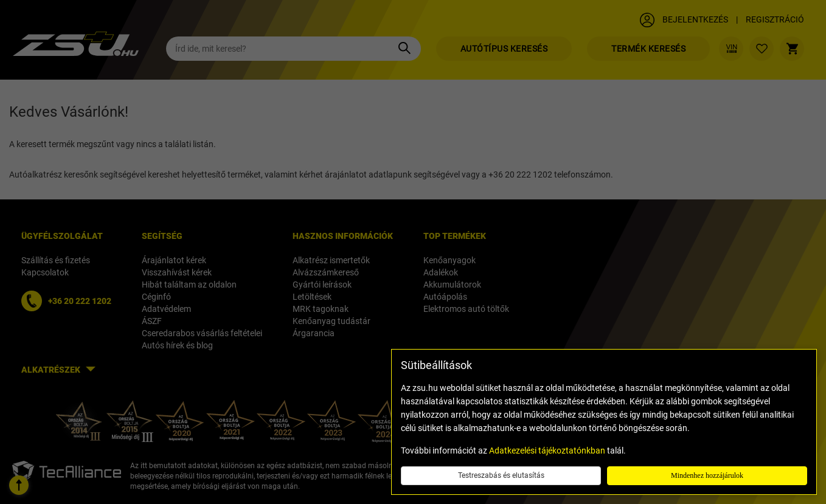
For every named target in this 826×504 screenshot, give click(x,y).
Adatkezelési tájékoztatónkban (547, 450)
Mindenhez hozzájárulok (707, 475)
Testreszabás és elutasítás (501, 475)
